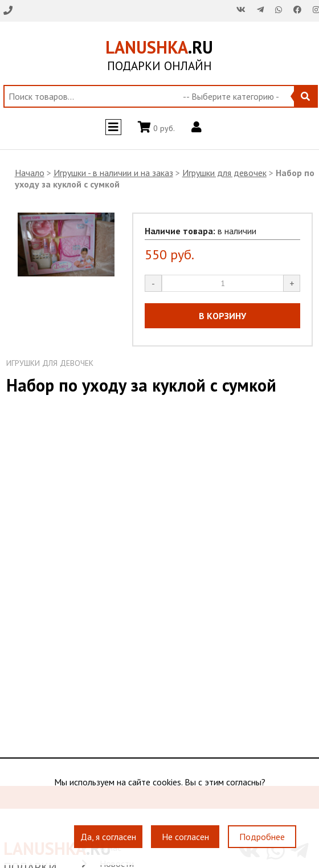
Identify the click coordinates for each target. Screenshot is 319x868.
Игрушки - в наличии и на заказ (113, 173)
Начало (30, 173)
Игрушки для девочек (224, 173)
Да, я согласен (108, 837)
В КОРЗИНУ (222, 316)
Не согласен (185, 837)
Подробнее (262, 837)
